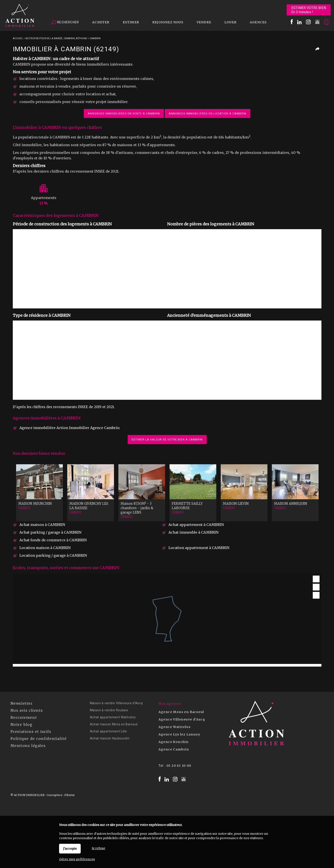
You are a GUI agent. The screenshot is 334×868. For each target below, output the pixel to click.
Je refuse (98, 848)
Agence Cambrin (174, 749)
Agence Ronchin (174, 742)
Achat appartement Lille (108, 731)
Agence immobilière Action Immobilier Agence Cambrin (69, 428)
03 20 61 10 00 (179, 766)
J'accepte (70, 849)
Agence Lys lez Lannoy (179, 734)
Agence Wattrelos (174, 727)
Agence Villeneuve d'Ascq (182, 719)
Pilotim (69, 795)
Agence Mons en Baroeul (181, 712)
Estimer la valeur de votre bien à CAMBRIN (167, 440)
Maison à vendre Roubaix (109, 710)
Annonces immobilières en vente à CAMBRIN (124, 113)
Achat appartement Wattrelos (113, 717)
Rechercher (65, 22)
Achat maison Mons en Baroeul (114, 724)
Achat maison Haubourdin (110, 738)
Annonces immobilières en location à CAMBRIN (207, 113)
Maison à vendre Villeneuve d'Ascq (116, 703)
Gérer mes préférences (77, 859)
